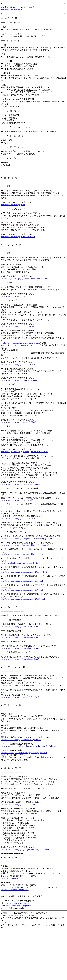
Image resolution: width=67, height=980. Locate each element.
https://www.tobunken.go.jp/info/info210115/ (18, 364)
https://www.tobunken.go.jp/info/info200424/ (18, 518)
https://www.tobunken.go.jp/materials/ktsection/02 (20, 626)
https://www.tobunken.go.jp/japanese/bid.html (18, 422)
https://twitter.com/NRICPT (11, 878)
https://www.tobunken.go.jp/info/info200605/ (18, 804)
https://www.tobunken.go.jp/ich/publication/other (20, 380)
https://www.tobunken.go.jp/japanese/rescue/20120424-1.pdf (24, 572)
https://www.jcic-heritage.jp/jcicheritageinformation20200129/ (25, 279)
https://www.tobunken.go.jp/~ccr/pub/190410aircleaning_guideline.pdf (28, 539)
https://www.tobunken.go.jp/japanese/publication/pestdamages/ (25, 545)
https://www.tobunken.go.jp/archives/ (17, 353)
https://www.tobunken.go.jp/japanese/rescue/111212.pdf (22, 581)
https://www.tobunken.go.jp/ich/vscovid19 (17, 500)
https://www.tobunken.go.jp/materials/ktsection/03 (20, 637)
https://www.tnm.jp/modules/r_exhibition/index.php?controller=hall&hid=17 (30, 746)
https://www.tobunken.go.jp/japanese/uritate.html (21, 343)
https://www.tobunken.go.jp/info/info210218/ (18, 237)
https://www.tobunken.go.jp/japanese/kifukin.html (20, 697)
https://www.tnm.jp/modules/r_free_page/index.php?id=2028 (24, 753)
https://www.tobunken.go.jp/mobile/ (19, 906)
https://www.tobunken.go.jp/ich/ (13, 205)
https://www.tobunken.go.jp (11, 10)
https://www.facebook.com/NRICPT (15, 890)
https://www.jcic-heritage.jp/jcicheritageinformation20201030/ (25, 452)
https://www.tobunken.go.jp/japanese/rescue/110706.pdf (22, 590)
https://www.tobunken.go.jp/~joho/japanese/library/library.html (25, 849)
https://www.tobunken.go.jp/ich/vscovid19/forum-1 (20, 484)
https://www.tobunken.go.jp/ (20, 903)
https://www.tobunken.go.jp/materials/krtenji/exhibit (21, 740)
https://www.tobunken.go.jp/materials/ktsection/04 (20, 648)
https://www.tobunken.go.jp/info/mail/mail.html (19, 923)
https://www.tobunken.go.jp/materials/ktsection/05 (20, 659)
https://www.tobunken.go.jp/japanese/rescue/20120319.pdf (23, 599)
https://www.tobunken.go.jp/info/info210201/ (18, 326)
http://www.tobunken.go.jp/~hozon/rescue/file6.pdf (20, 563)
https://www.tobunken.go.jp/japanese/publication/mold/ (22, 554)
